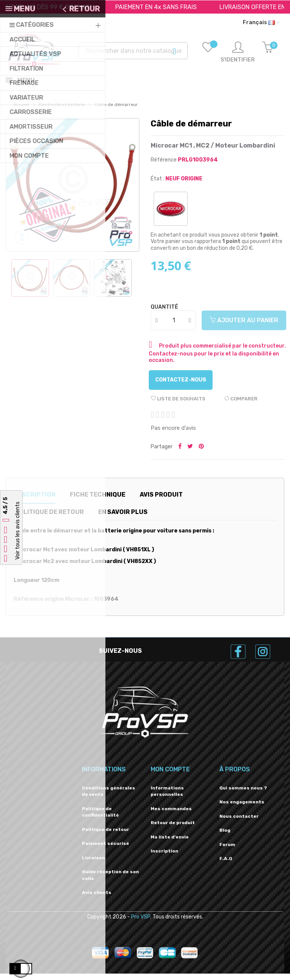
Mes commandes (171, 815)
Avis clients (97, 899)
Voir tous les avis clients (18, 531)
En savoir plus (123, 518)
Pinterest (201, 453)
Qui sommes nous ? (243, 794)
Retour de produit (173, 829)
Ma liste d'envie (170, 843)
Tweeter (190, 453)
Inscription (164, 857)
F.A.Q (226, 865)
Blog (225, 837)
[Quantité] (174, 327)
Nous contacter (239, 823)
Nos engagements (242, 808)
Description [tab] (35, 501)
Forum (227, 851)
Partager (180, 453)
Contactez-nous (181, 386)
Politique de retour (106, 836)
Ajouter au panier (244, 327)
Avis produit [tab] (161, 501)
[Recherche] (133, 51)
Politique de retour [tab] (49, 518)
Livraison (93, 864)
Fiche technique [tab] (98, 501)
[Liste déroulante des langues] (261, 23)
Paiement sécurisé (106, 850)
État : (157, 185)
